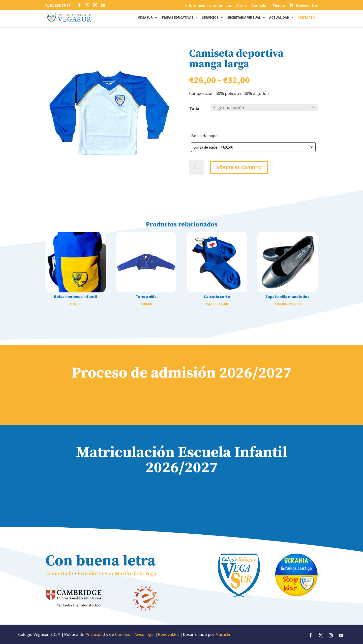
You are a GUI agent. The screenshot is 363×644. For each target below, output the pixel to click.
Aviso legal (144, 634)
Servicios (210, 18)
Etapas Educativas (177, 18)
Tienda (279, 6)
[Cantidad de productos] (197, 167)
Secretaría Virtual (244, 18)
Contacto (306, 18)
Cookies (123, 634)
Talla (194, 108)
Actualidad (279, 18)
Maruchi (223, 634)
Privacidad (95, 634)
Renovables (169, 634)
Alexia (241, 6)
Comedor (260, 6)
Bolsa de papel (205, 136)
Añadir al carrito (239, 167)
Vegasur (145, 18)
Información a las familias (208, 6)
